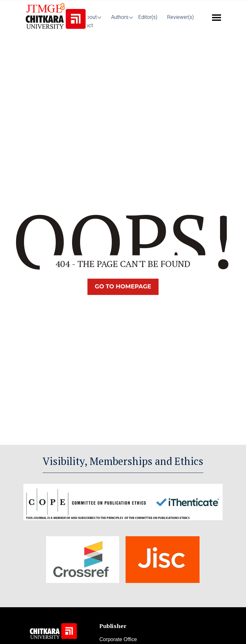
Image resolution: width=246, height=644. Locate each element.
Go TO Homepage (123, 287)
